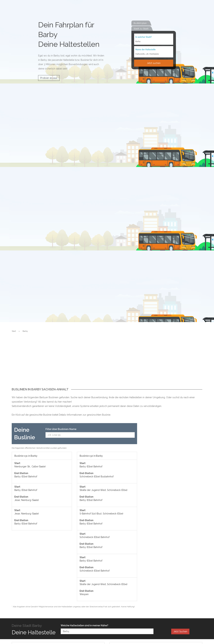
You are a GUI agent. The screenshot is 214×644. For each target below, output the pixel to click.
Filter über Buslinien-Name (61, 429)
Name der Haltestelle (146, 50)
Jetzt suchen (154, 63)
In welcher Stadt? (144, 37)
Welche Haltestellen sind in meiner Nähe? (84, 625)
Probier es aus (49, 78)
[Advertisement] (107, 363)
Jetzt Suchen (180, 631)
